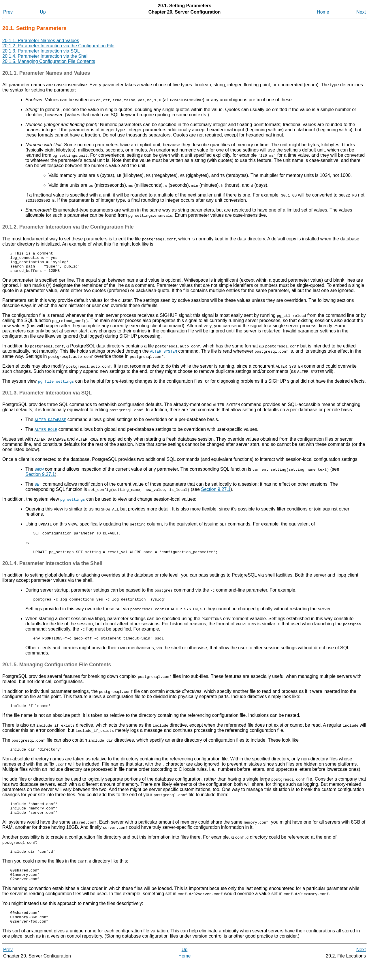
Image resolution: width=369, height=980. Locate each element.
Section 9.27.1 (40, 479)
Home (323, 12)
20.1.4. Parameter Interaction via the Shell (45, 56)
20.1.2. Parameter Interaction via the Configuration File (58, 46)
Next (361, 12)
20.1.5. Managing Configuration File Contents (49, 61)
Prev (8, 12)
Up (43, 12)
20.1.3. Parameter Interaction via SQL (41, 51)
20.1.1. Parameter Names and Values (41, 41)
